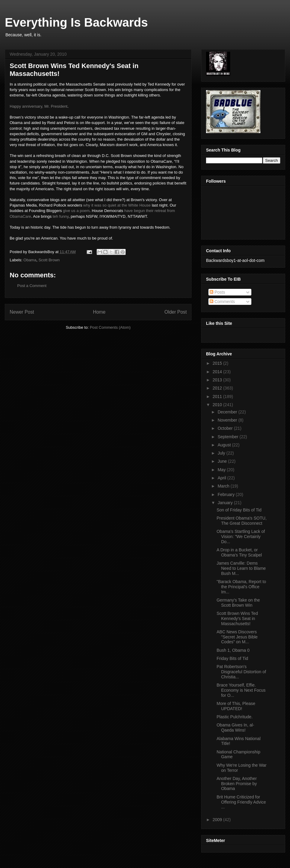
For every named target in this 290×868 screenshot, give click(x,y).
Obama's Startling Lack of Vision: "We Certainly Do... (241, 537)
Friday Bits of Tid (232, 658)
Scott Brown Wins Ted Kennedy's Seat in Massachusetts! (237, 618)
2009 (218, 820)
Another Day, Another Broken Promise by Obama (237, 784)
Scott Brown (49, 260)
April (222, 478)
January (226, 503)
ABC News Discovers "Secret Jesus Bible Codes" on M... (237, 637)
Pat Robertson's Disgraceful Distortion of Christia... (241, 672)
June (223, 461)
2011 (218, 396)
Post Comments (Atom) (110, 327)
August (225, 445)
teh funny (61, 216)
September (228, 437)
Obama (30, 260)
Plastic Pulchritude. (235, 717)
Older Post (176, 312)
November (228, 420)
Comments (222, 302)
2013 (218, 380)
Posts (217, 292)
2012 (218, 388)
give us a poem (76, 211)
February (227, 494)
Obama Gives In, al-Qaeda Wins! (235, 728)
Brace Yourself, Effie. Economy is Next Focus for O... (241, 690)
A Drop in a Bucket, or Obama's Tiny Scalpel (239, 552)
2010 (218, 405)
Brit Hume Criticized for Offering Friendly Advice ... (241, 802)
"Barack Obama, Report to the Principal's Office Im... (241, 587)
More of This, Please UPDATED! (236, 706)
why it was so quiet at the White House (117, 205)
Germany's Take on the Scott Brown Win (238, 603)
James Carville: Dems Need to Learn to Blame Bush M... (241, 568)
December (228, 412)
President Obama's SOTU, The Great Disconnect (242, 521)
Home (99, 312)
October (226, 428)
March (224, 486)
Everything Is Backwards (76, 22)
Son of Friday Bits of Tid (239, 510)
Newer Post (22, 312)
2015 (218, 363)
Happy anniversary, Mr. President (39, 106)
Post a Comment (32, 286)
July (222, 453)
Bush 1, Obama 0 (233, 650)
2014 (218, 372)
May (222, 470)
